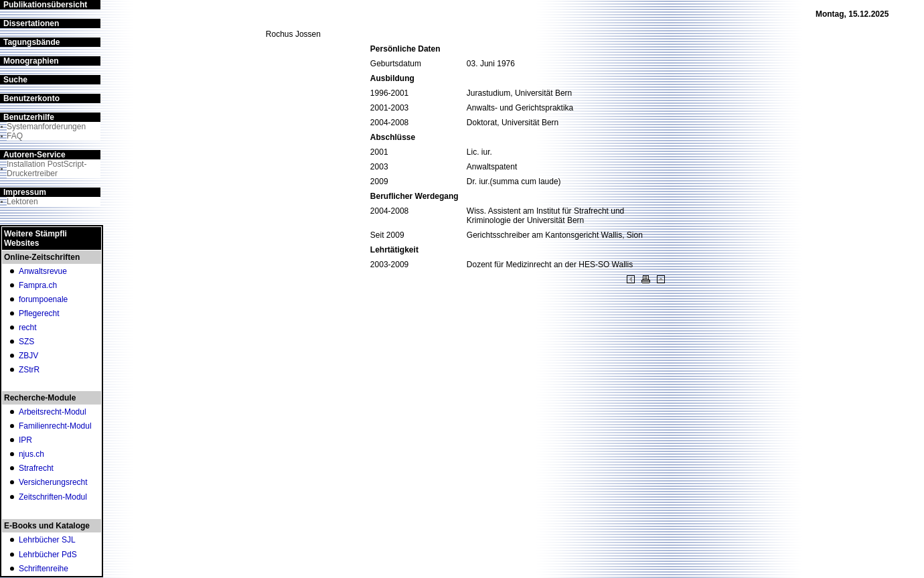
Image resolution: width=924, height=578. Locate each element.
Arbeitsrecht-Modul (53, 412)
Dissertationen (31, 23)
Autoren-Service (34, 155)
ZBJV (28, 356)
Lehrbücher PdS (48, 555)
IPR (25, 440)
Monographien (31, 61)
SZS (26, 342)
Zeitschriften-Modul (53, 497)
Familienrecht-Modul (55, 426)
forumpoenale (43, 299)
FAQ (15, 136)
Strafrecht (36, 468)
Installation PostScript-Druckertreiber (47, 169)
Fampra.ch (38, 285)
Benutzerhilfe (29, 117)
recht (28, 328)
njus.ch (31, 454)
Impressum (25, 192)
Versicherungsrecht (53, 482)
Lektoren (22, 202)
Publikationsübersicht (45, 5)
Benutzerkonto (31, 98)
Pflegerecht (39, 313)
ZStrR (29, 370)
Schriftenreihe (44, 569)
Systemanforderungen (46, 127)
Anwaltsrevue (43, 271)
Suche (15, 80)
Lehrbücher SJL (47, 540)
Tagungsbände (31, 42)
